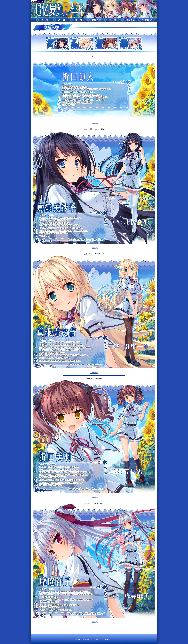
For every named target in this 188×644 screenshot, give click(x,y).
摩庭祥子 (88, 503)
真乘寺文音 (88, 254)
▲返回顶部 (94, 123)
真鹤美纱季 (88, 129)
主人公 (94, 56)
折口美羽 (89, 379)
